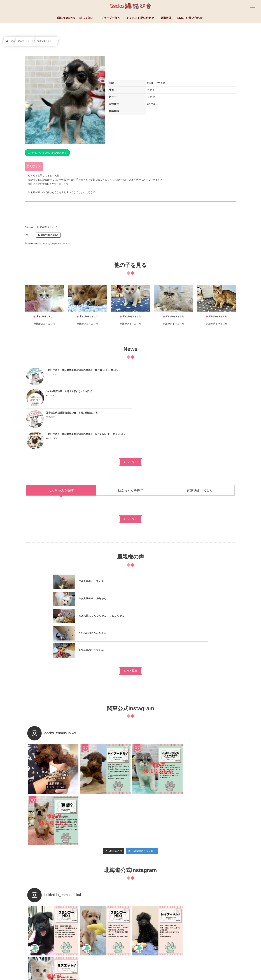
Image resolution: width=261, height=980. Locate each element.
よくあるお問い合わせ (16, 918)
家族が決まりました (44, 325)
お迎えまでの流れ (150, 934)
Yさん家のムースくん (91, 540)
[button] (251, 5)
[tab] (61, 448)
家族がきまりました (87, 325)
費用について (148, 942)
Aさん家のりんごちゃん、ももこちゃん (102, 575)
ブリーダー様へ (13, 926)
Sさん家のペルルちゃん (93, 557)
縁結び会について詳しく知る (156, 918)
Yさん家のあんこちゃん (93, 592)
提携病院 (146, 926)
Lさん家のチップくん (91, 609)
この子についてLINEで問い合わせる (47, 153)
